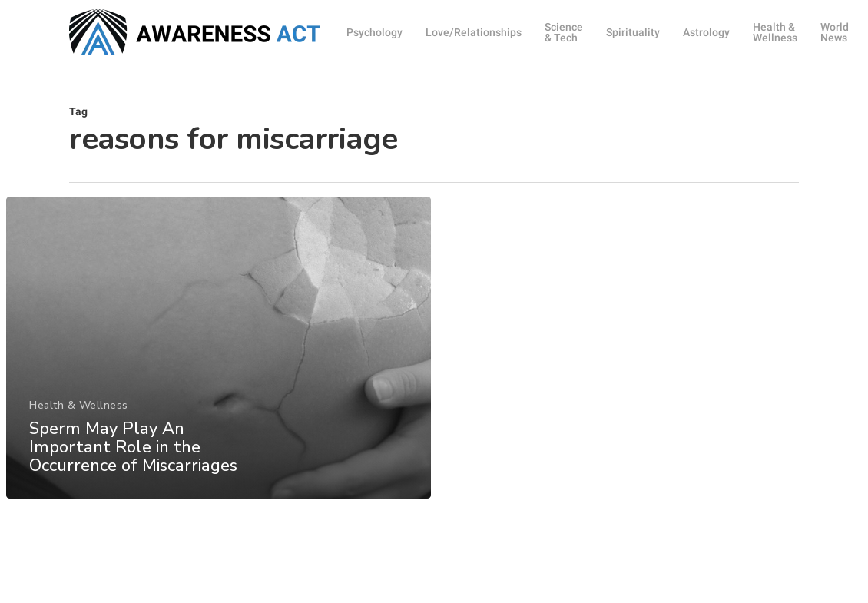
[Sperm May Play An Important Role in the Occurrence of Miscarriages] (218, 357)
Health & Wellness (79, 414)
